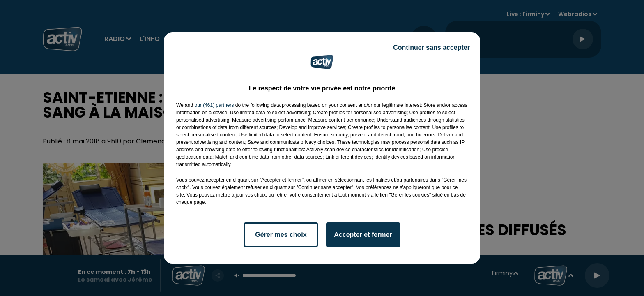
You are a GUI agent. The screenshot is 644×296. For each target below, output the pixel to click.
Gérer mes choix (281, 235)
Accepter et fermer (363, 235)
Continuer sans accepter (431, 47)
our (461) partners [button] (214, 105)
